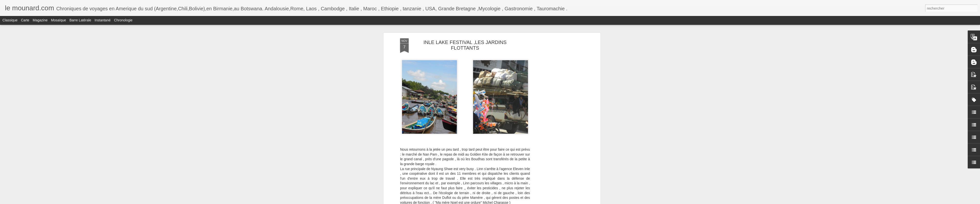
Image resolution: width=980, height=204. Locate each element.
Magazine (40, 20)
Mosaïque (58, 20)
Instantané (103, 20)
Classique (10, 20)
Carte (25, 20)
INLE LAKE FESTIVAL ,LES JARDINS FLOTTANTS (465, 45)
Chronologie (123, 20)
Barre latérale (80, 20)
